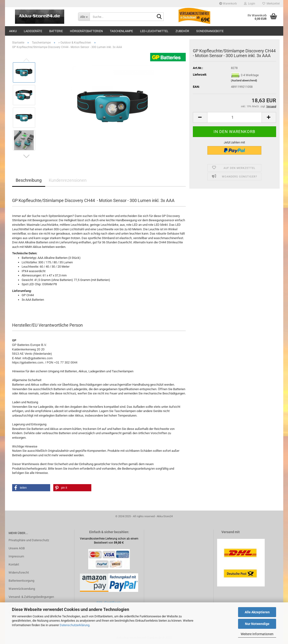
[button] (26, 156)
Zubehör (182, 31)
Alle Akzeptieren (257, 612)
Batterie (56, 31)
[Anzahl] (234, 117)
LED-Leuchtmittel (154, 31)
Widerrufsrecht (19, 573)
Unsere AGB (17, 548)
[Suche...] (84, 17)
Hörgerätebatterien (86, 31)
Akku (13, 31)
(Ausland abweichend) (244, 81)
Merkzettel (271, 4)
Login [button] (250, 4)
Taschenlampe (121, 31)
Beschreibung (29, 180)
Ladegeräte (33, 31)
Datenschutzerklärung (75, 625)
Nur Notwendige (257, 624)
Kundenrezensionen (68, 180)
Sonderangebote (210, 31)
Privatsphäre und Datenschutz (29, 540)
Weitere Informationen (257, 634)
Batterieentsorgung (21, 581)
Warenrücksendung (22, 589)
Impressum (16, 556)
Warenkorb (228, 4)
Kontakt (14, 564)
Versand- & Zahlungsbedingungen (31, 597)
